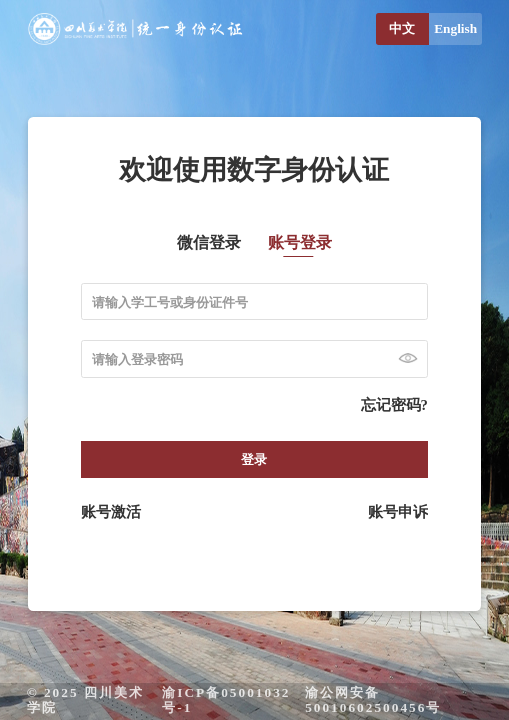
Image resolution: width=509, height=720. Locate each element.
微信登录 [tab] (209, 243)
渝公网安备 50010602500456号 (373, 700)
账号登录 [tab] (300, 243)
